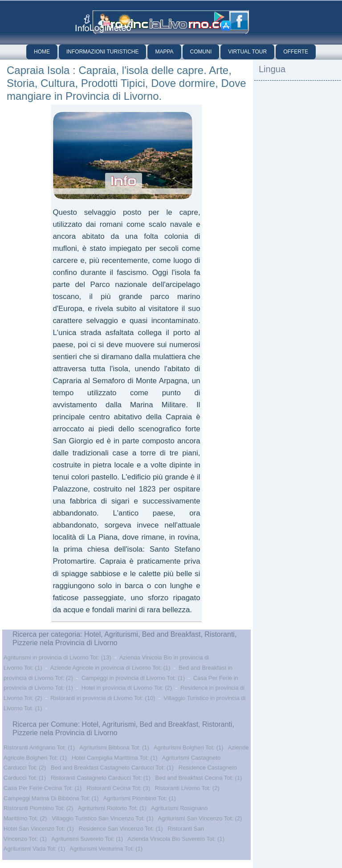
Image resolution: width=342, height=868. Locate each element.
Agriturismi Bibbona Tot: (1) (114, 747)
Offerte (296, 52)
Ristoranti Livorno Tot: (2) (187, 788)
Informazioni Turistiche (102, 52)
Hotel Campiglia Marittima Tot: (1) (115, 758)
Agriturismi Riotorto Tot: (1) (112, 808)
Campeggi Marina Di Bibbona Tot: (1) (51, 798)
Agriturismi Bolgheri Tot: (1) (189, 747)
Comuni (201, 52)
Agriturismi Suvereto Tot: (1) (87, 839)
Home (42, 52)
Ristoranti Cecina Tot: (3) (118, 788)
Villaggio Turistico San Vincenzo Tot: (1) (102, 818)
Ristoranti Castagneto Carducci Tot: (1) (101, 778)
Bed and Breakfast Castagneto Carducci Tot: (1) (112, 768)
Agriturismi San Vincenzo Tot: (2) (200, 818)
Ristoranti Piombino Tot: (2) (39, 808)
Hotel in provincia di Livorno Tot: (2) (127, 688)
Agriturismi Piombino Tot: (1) (140, 798)
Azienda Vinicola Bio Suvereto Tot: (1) (176, 839)
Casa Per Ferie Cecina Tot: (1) (43, 788)
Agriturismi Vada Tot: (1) (34, 849)
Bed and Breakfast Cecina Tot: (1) (199, 778)
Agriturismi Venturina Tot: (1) (106, 849)
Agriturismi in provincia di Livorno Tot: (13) (57, 657)
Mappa (164, 52)
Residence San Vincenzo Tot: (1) (121, 829)
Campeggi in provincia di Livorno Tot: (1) (133, 678)
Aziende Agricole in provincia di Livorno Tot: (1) (110, 668)
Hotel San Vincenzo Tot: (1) (39, 829)
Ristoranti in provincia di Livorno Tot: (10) (103, 698)
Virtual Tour (247, 52)
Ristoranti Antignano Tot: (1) (39, 747)
